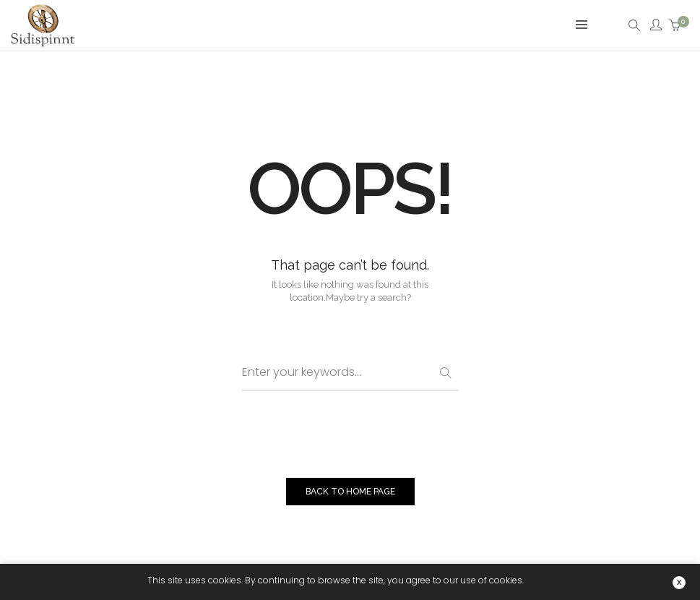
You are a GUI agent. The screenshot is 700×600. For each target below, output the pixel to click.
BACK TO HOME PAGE (350, 492)
